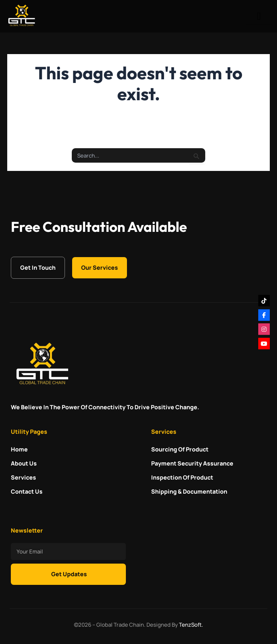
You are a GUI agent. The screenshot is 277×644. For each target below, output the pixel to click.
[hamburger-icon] (259, 16)
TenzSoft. (191, 625)
